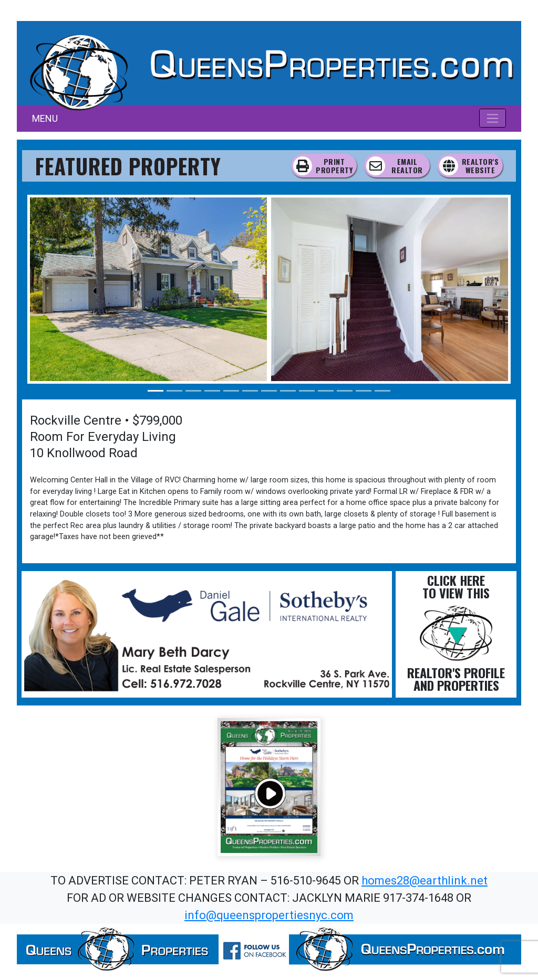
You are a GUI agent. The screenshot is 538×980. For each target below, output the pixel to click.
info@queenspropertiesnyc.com (269, 915)
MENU (45, 118)
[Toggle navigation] (493, 118)
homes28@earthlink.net (425, 881)
